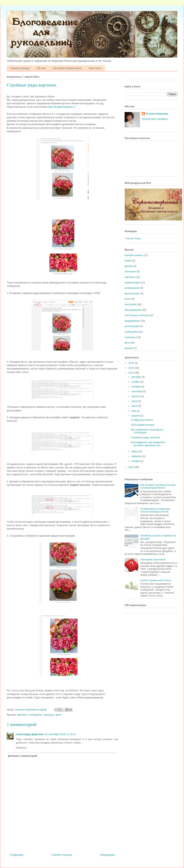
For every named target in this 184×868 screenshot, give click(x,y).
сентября (137, 391)
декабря (137, 377)
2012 (132, 467)
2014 (132, 368)
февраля (137, 456)
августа (136, 396)
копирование (132, 288)
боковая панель (134, 255)
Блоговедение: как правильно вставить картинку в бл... (148, 444)
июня (135, 406)
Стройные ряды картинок (145, 437)
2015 (132, 363)
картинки (22, 715)
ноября (136, 382)
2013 (132, 373)
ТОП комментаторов (143, 425)
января (136, 461)
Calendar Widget (133, 238)
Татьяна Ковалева (157, 114)
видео (128, 261)
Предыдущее (107, 855)
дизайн (129, 266)
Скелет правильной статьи (156, 580)
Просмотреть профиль (155, 119)
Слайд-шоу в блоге (142, 420)
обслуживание (133, 310)
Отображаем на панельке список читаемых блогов (155, 510)
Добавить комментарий (23, 756)
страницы (48, 715)
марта (135, 451)
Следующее (17, 855)
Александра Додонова (30, 734)
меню (128, 299)
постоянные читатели (137, 315)
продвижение (132, 321)
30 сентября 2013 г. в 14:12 (60, 734)
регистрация (132, 326)
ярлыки (129, 348)
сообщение (35, 715)
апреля (136, 416)
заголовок (130, 271)
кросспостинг (132, 293)
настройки (131, 304)
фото (59, 715)
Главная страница (20, 68)
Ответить (21, 748)
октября (136, 387)
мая (134, 411)
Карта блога (95, 68)
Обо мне (41, 68)
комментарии (132, 283)
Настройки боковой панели (67, 68)
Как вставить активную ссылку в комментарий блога (158, 486)
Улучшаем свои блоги (153, 559)
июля (135, 401)
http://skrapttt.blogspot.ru (61, 107)
